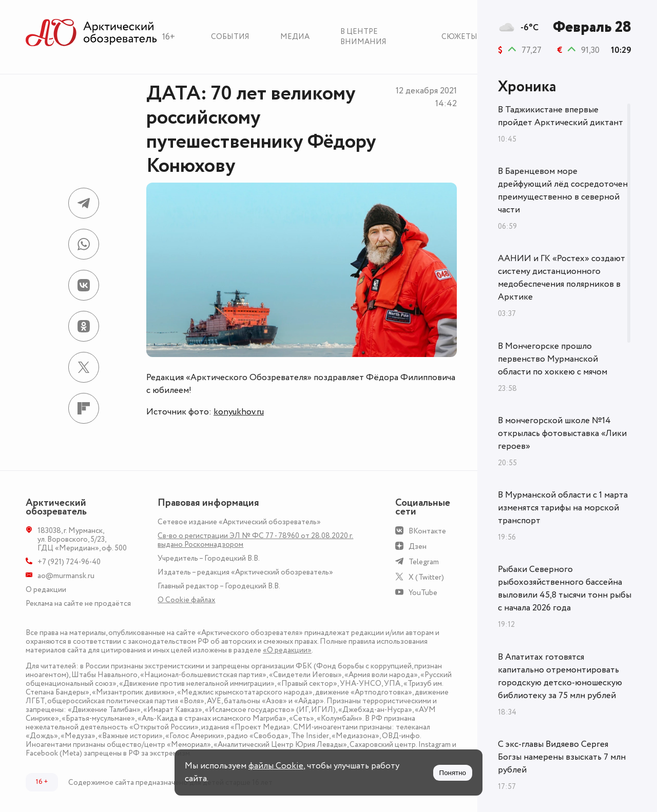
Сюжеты (459, 37)
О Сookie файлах (186, 600)
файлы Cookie (276, 766)
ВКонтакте (427, 531)
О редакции (46, 590)
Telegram (424, 562)
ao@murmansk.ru (66, 576)
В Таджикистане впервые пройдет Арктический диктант (561, 116)
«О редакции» (287, 650)
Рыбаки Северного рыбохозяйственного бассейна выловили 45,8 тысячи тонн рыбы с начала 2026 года (565, 589)
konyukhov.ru (239, 412)
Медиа (295, 37)
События (230, 37)
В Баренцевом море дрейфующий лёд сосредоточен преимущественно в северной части (563, 191)
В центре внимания (363, 37)
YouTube (423, 593)
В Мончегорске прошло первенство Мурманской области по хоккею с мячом (553, 359)
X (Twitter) (426, 577)
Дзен (418, 547)
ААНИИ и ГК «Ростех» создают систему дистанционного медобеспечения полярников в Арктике (562, 278)
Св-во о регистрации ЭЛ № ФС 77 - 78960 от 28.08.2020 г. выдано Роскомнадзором (255, 540)
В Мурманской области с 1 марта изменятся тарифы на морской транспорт (563, 508)
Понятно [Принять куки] (453, 773)
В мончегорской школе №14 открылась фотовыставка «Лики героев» (562, 433)
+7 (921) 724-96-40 (69, 562)
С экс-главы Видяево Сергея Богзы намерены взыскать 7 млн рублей (562, 757)
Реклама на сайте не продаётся (78, 603)
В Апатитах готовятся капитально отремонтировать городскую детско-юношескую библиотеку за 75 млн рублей (560, 676)
